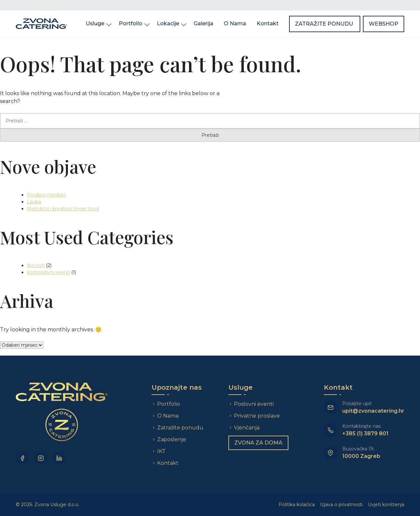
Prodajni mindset (46, 195)
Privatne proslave (257, 416)
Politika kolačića (297, 505)
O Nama (235, 23)
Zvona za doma (258, 443)
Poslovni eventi (254, 404)
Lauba (34, 202)
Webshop (384, 24)
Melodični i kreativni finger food (63, 209)
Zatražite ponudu (325, 24)
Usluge (95, 23)
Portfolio (131, 23)
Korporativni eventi (48, 272)
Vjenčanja (247, 428)
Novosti (36, 265)
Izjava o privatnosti (341, 505)
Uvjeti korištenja (386, 505)
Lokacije (168, 23)
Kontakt (268, 23)
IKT (161, 451)
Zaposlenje (172, 439)
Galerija (203, 23)
